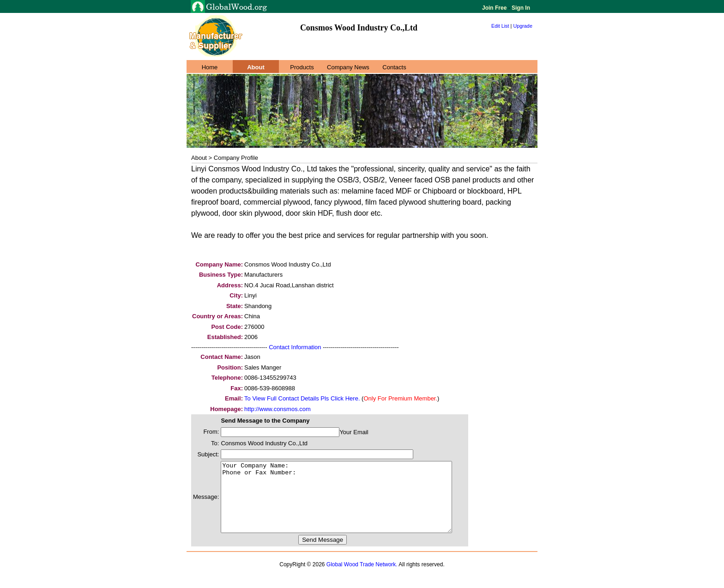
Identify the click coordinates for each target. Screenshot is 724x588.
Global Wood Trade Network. (362, 578)
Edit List (500, 26)
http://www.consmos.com (278, 409)
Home (210, 67)
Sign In (520, 8)
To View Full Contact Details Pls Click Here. (302, 398)
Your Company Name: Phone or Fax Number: (350, 504)
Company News (348, 67)
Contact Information (295, 347)
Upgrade (523, 26)
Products (302, 67)
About (256, 67)
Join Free (495, 8)
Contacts (394, 67)
